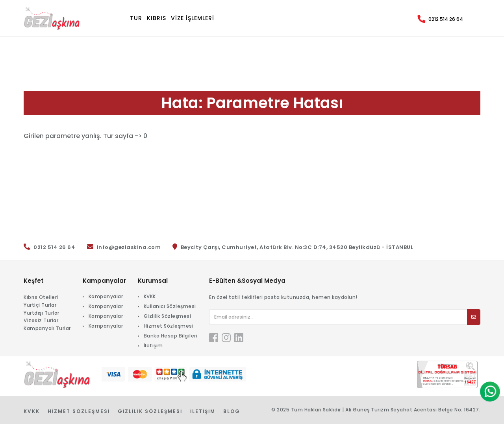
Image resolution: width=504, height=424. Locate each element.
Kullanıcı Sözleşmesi (170, 306)
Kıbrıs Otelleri (41, 297)
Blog (232, 411)
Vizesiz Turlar (41, 320)
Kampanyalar (106, 296)
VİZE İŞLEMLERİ (193, 18)
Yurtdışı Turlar (42, 313)
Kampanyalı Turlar (47, 328)
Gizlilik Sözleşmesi (168, 316)
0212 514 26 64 (446, 19)
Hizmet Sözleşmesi (169, 326)
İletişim (153, 346)
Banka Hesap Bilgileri (171, 336)
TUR (136, 18)
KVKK (150, 296)
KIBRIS (157, 18)
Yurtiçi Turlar (40, 305)
